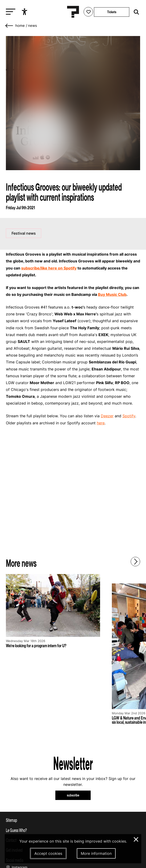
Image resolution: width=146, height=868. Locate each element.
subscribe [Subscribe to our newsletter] (73, 795)
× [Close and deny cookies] (136, 839)
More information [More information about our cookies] (96, 853)
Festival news (24, 233)
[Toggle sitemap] (73, 820)
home (20, 26)
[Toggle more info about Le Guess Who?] (73, 830)
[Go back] (9, 26)
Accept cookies (48, 853)
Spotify (129, 416)
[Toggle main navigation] (9, 12)
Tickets (112, 12)
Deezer (107, 416)
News (32, 26)
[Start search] (135, 12)
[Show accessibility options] (25, 12)
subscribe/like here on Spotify (49, 268)
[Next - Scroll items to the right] (135, 562)
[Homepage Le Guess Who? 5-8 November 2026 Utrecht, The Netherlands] (73, 12)
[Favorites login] (88, 12)
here (101, 423)
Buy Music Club (112, 294)
